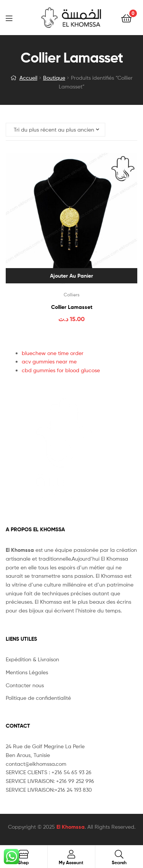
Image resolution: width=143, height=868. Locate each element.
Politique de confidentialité (38, 698)
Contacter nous (25, 685)
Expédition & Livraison (32, 659)
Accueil (28, 78)
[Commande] (55, 130)
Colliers (72, 295)
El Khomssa (71, 827)
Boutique (54, 78)
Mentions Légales (27, 672)
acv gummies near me (49, 361)
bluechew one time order (53, 353)
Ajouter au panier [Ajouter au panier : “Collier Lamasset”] (71, 276)
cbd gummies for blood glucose (61, 370)
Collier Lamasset (72, 307)
